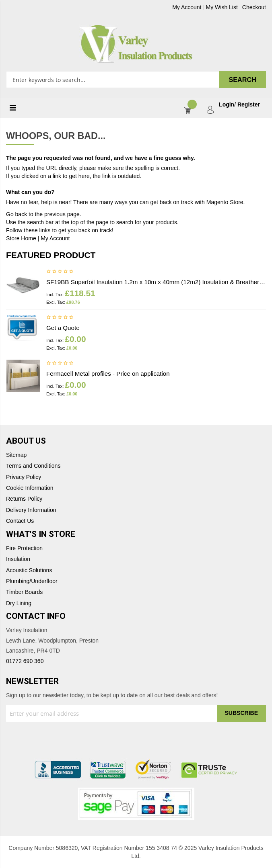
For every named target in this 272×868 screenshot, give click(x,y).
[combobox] (136, 80)
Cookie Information (30, 488)
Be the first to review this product (60, 272)
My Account (187, 7)
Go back (16, 214)
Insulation (18, 559)
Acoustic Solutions (29, 570)
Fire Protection (24, 548)
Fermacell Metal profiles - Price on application (108, 374)
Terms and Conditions (33, 466)
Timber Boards (24, 592)
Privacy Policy (24, 477)
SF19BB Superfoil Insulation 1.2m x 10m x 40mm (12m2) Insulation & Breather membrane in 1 (156, 282)
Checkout (254, 7)
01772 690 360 (25, 661)
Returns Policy (24, 499)
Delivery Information (31, 510)
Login (227, 105)
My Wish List (222, 7)
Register (249, 105)
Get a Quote (63, 328)
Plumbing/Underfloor (32, 581)
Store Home (21, 238)
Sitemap (16, 455)
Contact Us (20, 521)
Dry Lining (19, 603)
